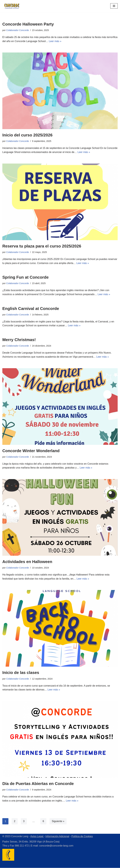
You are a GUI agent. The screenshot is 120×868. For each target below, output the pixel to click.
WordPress (75, 865)
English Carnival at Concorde (31, 309)
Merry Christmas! (19, 340)
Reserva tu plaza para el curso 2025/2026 (42, 246)
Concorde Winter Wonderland (31, 451)
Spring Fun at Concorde (25, 277)
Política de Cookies (82, 837)
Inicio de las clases (21, 673)
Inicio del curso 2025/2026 (27, 135)
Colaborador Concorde (18, 30)
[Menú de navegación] (114, 6)
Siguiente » (58, 822)
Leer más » (66, 41)
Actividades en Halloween (27, 562)
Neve (42, 865)
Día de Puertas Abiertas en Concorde (38, 784)
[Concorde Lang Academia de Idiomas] (12, 6)
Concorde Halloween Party (28, 24)
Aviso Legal (37, 837)
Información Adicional (57, 837)
